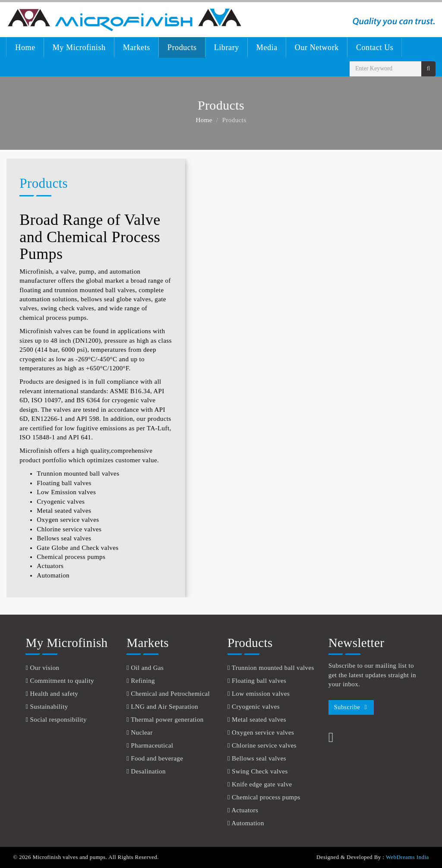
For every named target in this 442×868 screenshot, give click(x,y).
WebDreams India (407, 857)
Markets (137, 47)
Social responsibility (58, 720)
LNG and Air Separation (164, 707)
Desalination (148, 771)
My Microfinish (79, 47)
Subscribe (347, 707)
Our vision (45, 668)
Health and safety (54, 694)
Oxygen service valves (68, 520)
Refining (143, 681)
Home (25, 47)
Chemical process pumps (71, 557)
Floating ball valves (64, 483)
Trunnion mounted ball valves (78, 473)
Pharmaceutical (152, 745)
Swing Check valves (260, 771)
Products (182, 47)
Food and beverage (157, 758)
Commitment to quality (62, 681)
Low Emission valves (66, 492)
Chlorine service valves (69, 529)
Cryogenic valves (61, 502)
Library (227, 47)
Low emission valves (261, 694)
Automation (53, 575)
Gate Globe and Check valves (77, 548)
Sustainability (49, 707)
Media (267, 47)
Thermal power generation (167, 720)
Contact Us (375, 47)
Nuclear (142, 732)
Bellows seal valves (64, 538)
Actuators (50, 566)
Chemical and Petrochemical (170, 694)
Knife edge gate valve (262, 784)
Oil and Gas (147, 668)
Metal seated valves (64, 511)
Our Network (317, 47)
